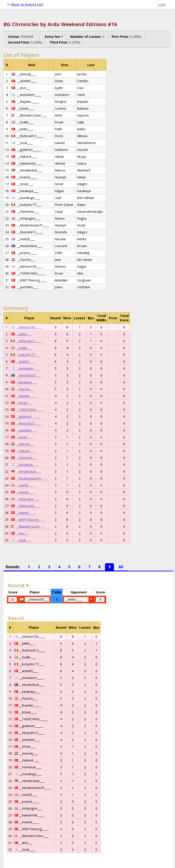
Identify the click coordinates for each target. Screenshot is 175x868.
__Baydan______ (27, 396)
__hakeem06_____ (28, 506)
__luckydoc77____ (28, 355)
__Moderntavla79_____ (32, 478)
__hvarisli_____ (26, 513)
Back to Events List (27, 4)
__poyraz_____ (26, 492)
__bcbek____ (24, 403)
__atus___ (22, 533)
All (121, 567)
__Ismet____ (24, 437)
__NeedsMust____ (28, 375)
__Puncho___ (25, 389)
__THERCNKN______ (30, 410)
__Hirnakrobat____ (29, 471)
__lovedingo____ (27, 465)
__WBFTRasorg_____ (30, 520)
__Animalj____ (25, 444)
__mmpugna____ (27, 499)
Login (162, 4)
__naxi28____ (25, 485)
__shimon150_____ (29, 327)
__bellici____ (24, 334)
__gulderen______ (28, 416)
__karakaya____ (27, 382)
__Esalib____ (24, 348)
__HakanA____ (26, 451)
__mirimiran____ (27, 458)
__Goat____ (24, 540)
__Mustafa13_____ (29, 423)
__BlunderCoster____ (31, 526)
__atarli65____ (25, 362)
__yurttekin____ (26, 430)
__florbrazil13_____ (29, 341)
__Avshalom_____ (28, 368)
